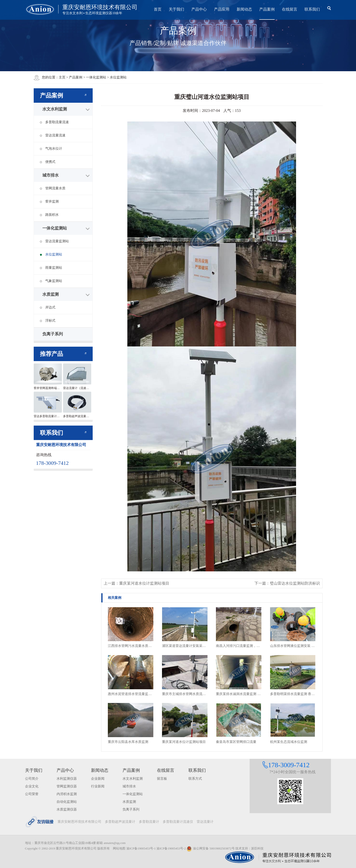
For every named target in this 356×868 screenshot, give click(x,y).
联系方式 (195, 779)
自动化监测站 (67, 802)
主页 (62, 77)
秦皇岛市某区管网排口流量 (236, 742)
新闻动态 (244, 9)
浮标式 (48, 321)
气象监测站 (51, 281)
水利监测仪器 (67, 779)
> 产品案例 (75, 77)
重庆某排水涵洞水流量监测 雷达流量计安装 (239, 694)
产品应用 (222, 9)
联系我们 (312, 9)
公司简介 (32, 779)
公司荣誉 (32, 794)
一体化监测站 (55, 228)
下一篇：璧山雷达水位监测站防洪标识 (287, 583)
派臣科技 (257, 848)
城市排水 (51, 175)
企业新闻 (98, 779)
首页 (158, 9)
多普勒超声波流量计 (120, 822)
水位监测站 (51, 254)
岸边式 (48, 307)
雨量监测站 (51, 268)
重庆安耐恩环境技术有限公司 (79, 822)
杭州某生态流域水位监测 (289, 742)
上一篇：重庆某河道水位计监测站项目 (136, 583)
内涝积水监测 (67, 794)
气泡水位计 (51, 149)
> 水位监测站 (117, 77)
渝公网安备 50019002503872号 (210, 848)
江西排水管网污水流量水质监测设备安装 (131, 646)
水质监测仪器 (67, 809)
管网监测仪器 (67, 786)
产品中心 (199, 9)
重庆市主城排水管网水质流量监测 (185, 694)
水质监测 (51, 294)
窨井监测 (49, 201)
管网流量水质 (53, 188)
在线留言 (290, 9)
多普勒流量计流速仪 (178, 822)
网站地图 (119, 848)
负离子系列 (53, 334)
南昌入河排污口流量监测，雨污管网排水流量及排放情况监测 (239, 646)
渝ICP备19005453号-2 (171, 848)
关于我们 (176, 9)
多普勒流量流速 (54, 122)
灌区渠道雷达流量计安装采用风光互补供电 (185, 646)
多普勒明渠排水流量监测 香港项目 (293, 694)
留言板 (162, 779)
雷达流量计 (205, 822)
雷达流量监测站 (54, 241)
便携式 (48, 162)
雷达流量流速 (53, 135)
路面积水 (49, 215)
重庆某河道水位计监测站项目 (184, 742)
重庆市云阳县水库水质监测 (128, 742)
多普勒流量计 (149, 822)
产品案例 (267, 9)
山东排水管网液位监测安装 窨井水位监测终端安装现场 (293, 646)
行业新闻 (98, 786)
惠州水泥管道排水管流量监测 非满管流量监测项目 (131, 694)
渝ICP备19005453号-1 (141, 848)
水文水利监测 (55, 109)
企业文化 (32, 786)
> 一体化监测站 (95, 77)
